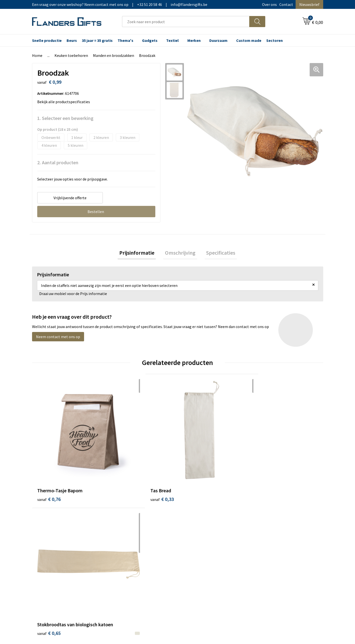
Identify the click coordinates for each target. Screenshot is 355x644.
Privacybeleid (267, 528)
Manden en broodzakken (114, 55)
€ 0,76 (49, 460)
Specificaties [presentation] (217, 253)
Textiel (172, 40)
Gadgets (150, 40)
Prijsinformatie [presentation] (140, 253)
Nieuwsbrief (309, 4)
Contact (286, 4)
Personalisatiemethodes (205, 536)
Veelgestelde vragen (129, 528)
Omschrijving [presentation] (180, 253)
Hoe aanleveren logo (201, 543)
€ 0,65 (194, 468)
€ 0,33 (122, 460)
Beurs (72, 40)
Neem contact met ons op (58, 338)
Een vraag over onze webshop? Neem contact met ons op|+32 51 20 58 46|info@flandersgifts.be (120, 4)
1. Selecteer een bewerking (65, 118)
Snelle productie (47, 40)
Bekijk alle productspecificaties (65, 102)
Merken (194, 40)
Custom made (249, 40)
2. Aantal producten (58, 162)
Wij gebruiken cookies (274, 521)
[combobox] (186, 22)
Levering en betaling (201, 521)
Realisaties (193, 513)
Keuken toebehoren (71, 55)
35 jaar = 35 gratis (97, 40)
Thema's (125, 40)
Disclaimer (265, 536)
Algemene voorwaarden (276, 513)
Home (37, 55)
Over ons (269, 4)
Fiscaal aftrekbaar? (199, 528)
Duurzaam (218, 40)
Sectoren (275, 40)
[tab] (140, 254)
